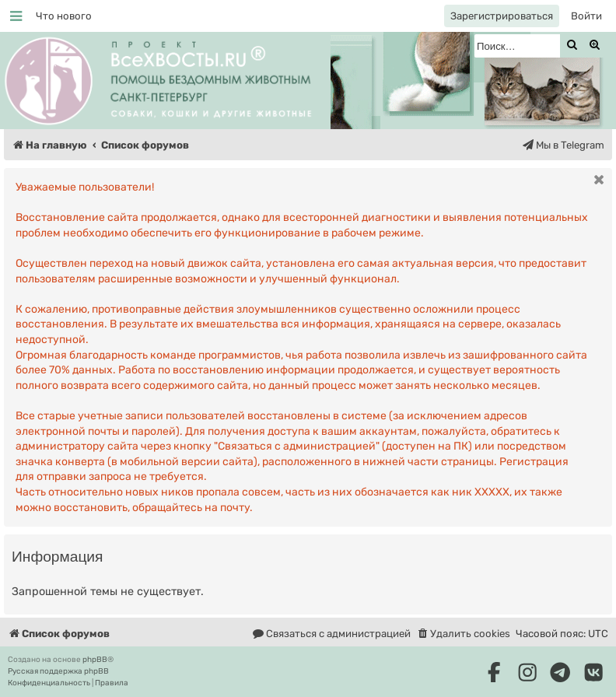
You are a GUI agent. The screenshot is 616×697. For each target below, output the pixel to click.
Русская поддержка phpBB (58, 671)
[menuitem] (64, 16)
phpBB (95, 660)
